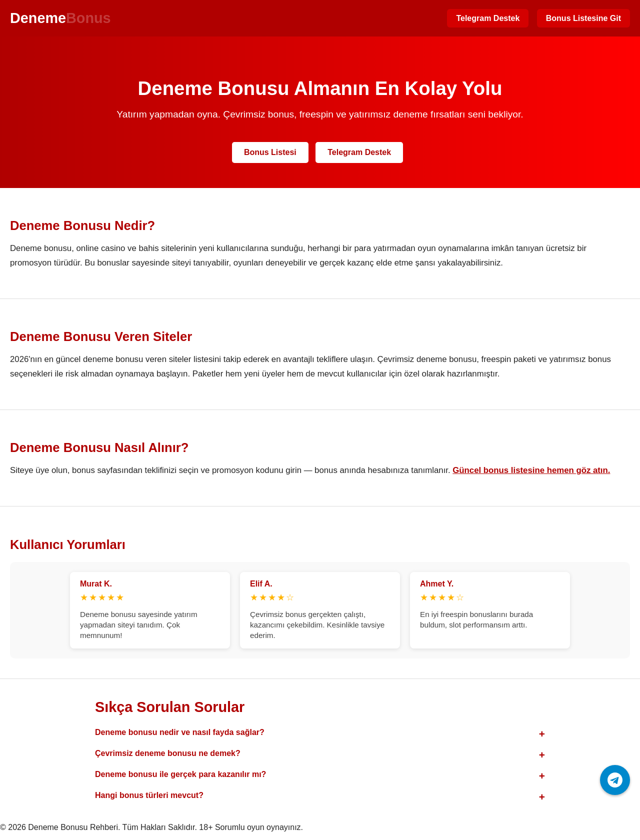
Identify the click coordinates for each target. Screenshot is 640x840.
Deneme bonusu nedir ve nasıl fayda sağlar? (180, 732)
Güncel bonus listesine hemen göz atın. (531, 470)
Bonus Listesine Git (583, 18)
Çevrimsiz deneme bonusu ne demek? (168, 753)
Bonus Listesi (270, 152)
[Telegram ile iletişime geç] (615, 780)
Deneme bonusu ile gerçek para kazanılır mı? (180, 774)
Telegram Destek (488, 18)
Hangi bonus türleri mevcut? (149, 795)
